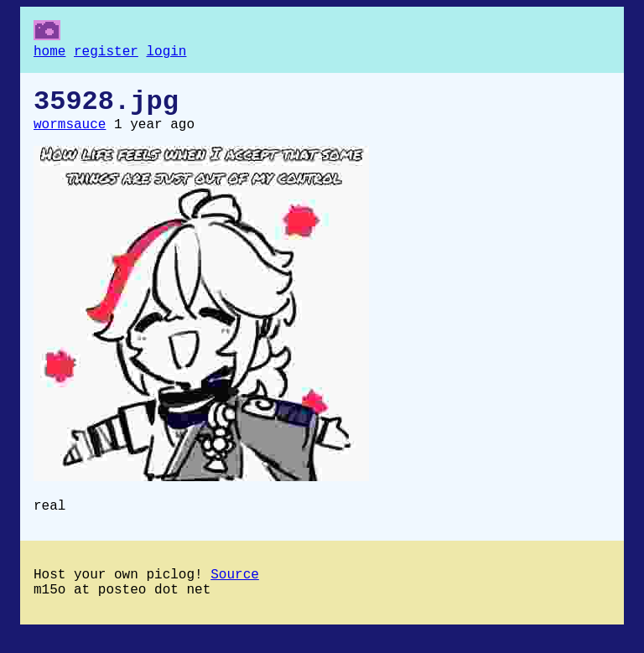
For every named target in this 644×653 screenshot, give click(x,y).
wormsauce (70, 135)
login (166, 54)
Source (235, 592)
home (49, 54)
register (106, 54)
